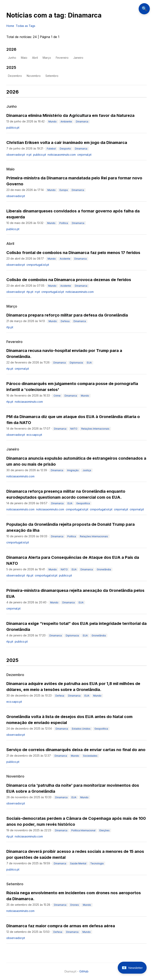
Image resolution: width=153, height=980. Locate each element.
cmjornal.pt (84, 155)
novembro (34, 76)
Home (10, 26)
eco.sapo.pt (34, 435)
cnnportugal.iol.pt (38, 265)
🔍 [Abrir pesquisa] (144, 9)
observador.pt (16, 155)
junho (12, 58)
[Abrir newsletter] (132, 968)
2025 (11, 67)
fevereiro (62, 58)
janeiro (78, 58)
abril (35, 58)
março (47, 58)
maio (24, 58)
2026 (11, 49)
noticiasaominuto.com (62, 155)
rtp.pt (30, 292)
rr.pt (29, 155)
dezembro (15, 76)
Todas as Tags (25, 26)
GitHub (84, 971)
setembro (52, 76)
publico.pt (13, 128)
